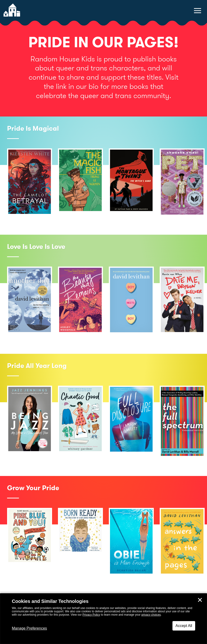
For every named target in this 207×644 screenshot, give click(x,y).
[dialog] (103, 619)
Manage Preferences (29, 628)
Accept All (184, 626)
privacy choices (151, 615)
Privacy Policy (91, 615)
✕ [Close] (200, 600)
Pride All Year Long (37, 366)
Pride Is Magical (33, 128)
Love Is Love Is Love (36, 247)
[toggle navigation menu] (198, 11)
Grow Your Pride (33, 488)
